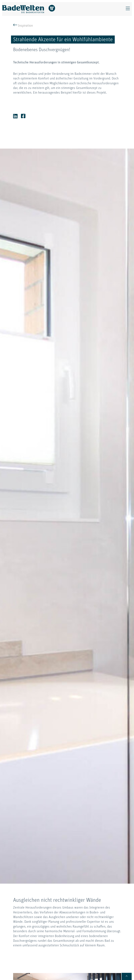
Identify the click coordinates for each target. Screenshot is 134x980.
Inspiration (23, 26)
